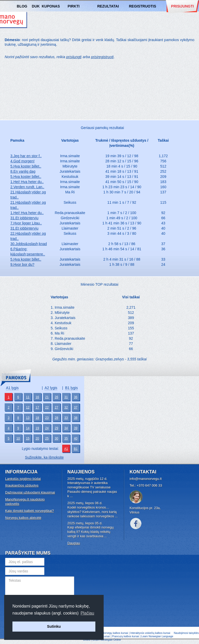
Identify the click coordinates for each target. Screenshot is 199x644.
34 (66, 428)
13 (28, 418)
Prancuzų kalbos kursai (126, 636)
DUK (36, 6)
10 (18, 438)
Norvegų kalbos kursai (115, 633)
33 (66, 418)
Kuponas (51, 6)
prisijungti (74, 57)
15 (28, 438)
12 (28, 407)
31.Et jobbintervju (24, 218)
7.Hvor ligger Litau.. (26, 223)
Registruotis (142, 6)
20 (37, 438)
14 (28, 428)
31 (66, 397)
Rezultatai (108, 6)
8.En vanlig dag (23, 171)
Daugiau (74, 543)
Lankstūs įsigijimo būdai (23, 479)
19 (37, 428)
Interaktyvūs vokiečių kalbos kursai (150, 633)
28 (56, 418)
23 (47, 418)
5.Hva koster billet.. (26, 166)
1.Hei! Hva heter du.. (27, 182)
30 (56, 438)
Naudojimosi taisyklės (186, 633)
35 (66, 438)
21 (47, 397)
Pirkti (74, 6)
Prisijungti (182, 6)
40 (76, 438)
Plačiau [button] (87, 613)
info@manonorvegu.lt (146, 479)
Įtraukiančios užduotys (22, 485)
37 (76, 407)
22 (47, 407)
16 (37, 397)
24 (47, 428)
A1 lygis (12, 388)
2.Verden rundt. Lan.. (27, 187)
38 (76, 418)
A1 (66, 449)
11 (28, 397)
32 (66, 407)
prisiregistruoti (102, 57)
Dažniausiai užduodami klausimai (30, 492)
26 (56, 397)
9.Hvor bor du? (22, 264)
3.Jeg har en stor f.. (26, 156)
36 (76, 397)
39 (76, 428)
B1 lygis (71, 388)
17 (37, 407)
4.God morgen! (22, 161)
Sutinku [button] (54, 626)
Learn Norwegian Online (107, 640)
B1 (76, 449)
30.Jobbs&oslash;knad (29, 244)
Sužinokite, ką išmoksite (44, 457)
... (71, 496)
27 (56, 407)
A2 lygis (51, 388)
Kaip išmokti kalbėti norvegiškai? (30, 511)
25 (47, 438)
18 (37, 418)
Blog (22, 6)
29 (56, 428)
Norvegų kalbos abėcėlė (23, 518)
